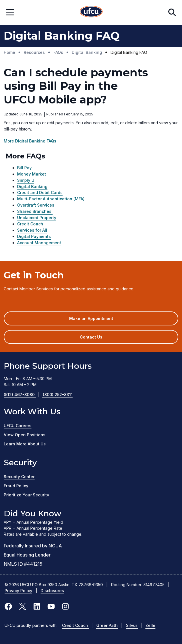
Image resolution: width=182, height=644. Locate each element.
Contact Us (91, 337)
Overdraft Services (36, 205)
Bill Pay (24, 168)
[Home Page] (91, 12)
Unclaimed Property (37, 218)
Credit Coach (30, 224)
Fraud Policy (16, 486)
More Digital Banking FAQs (30, 141)
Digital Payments (34, 236)
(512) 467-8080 (23, 395)
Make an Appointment (100, 320)
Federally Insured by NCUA (33, 546)
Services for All (32, 230)
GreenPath (107, 625)
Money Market (32, 174)
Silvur (132, 625)
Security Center (19, 477)
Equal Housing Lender (27, 555)
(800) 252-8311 (58, 395)
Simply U (26, 180)
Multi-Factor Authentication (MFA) (51, 199)
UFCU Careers (18, 426)
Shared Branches (35, 211)
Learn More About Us (25, 444)
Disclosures (52, 591)
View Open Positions (25, 435)
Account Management (39, 243)
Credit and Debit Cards (40, 192)
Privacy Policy (18, 591)
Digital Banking (32, 187)
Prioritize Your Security (26, 495)
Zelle (150, 625)
